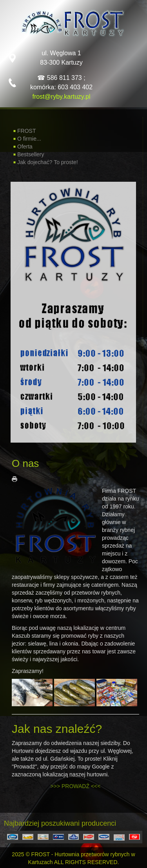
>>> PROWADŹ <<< (76, 786)
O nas (25, 463)
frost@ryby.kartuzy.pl (61, 97)
